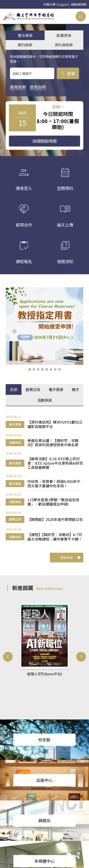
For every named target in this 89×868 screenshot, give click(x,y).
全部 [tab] (14, 389)
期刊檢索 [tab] (25, 45)
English (63, 4)
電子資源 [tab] (56, 389)
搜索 (68, 73)
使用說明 (38, 87)
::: (1, 11)
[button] (30, 369)
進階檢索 (18, 87)
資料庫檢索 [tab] (64, 45)
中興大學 (49, 4)
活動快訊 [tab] (45, 400)
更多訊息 (71, 557)
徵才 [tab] (75, 389)
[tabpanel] (44, 478)
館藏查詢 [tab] (64, 35)
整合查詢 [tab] (25, 35)
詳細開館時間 (45, 141)
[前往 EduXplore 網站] (78, 856)
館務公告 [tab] (33, 389)
